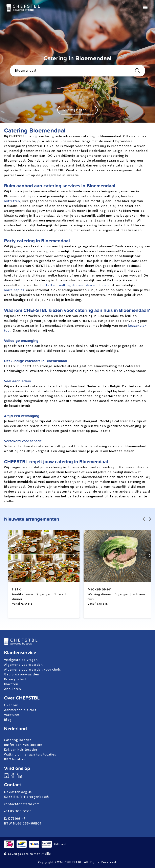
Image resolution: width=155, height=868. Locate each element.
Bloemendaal (77, 71)
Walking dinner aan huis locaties (30, 754)
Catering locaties (18, 740)
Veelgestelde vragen (21, 660)
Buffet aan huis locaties (23, 745)
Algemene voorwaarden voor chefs (33, 669)
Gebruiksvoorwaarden (22, 674)
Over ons (11, 705)
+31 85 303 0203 (18, 811)
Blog (8, 720)
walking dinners (71, 285)
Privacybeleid (15, 679)
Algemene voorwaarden (24, 665)
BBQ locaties (15, 759)
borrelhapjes (14, 290)
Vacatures (12, 715)
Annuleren (13, 689)
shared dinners (98, 285)
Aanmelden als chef (20, 710)
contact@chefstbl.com (22, 804)
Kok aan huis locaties (21, 750)
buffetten (12, 201)
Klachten (11, 684)
